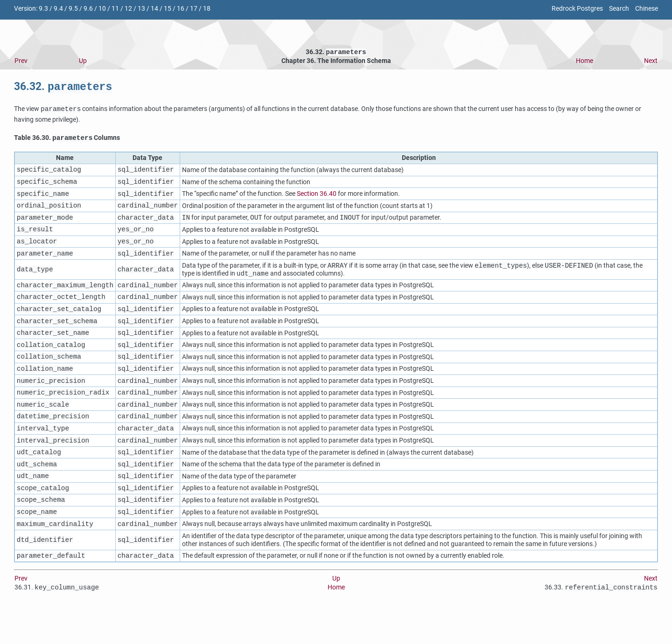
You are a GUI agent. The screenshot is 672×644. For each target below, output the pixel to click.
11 (115, 9)
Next (651, 62)
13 (141, 9)
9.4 (58, 9)
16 (181, 9)
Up (83, 62)
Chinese (647, 9)
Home (584, 62)
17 (194, 9)
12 (128, 9)
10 (102, 9)
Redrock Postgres (577, 9)
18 (207, 9)
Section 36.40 (317, 199)
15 (168, 9)
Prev (21, 62)
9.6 (88, 9)
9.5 (73, 9)
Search (619, 9)
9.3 (43, 9)
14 (154, 9)
